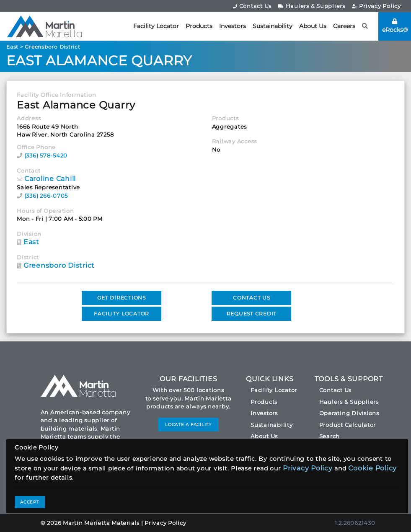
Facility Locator (156, 26)
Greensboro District (52, 47)
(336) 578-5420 (46, 155)
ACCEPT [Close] (30, 502)
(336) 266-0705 (46, 196)
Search (330, 436)
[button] (365, 26)
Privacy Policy (376, 6)
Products (199, 26)
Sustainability (273, 26)
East (12, 47)
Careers (344, 26)
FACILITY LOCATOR (121, 314)
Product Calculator (348, 425)
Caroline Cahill (50, 179)
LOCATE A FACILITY (188, 425)
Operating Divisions (349, 413)
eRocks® (395, 26)
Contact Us (252, 6)
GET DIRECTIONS (121, 298)
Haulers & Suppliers (312, 6)
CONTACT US (252, 298)
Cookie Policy (372, 468)
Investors (233, 26)
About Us (313, 26)
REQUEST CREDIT (252, 314)
